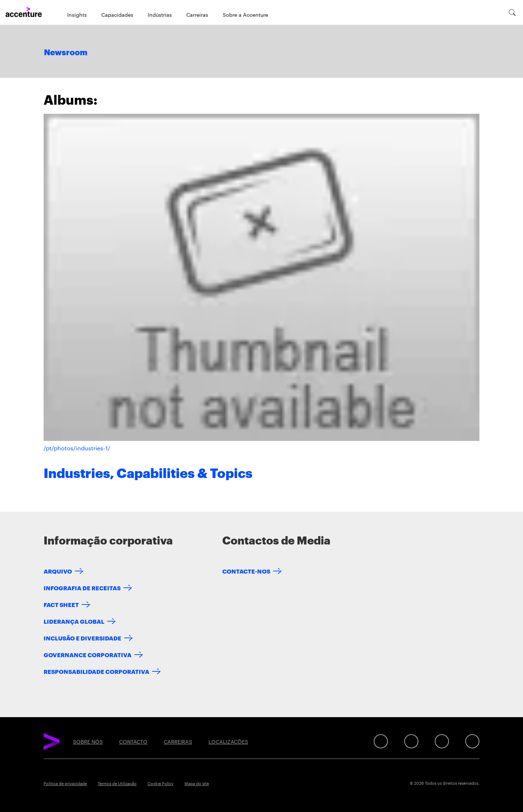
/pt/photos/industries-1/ (77, 448)
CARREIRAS (178, 741)
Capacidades (117, 15)
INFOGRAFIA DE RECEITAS (82, 588)
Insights (77, 15)
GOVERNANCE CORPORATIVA (88, 654)
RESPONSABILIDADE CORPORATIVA (96, 671)
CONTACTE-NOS (246, 571)
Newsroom (66, 53)
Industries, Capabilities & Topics (148, 474)
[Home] (24, 12)
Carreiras (197, 15)
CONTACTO (133, 741)
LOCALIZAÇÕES (228, 741)
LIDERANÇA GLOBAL (74, 621)
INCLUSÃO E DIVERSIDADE (82, 638)
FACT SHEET (61, 604)
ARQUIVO (58, 571)
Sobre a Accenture (245, 15)
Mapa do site (197, 783)
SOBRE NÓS (88, 741)
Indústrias (160, 15)
